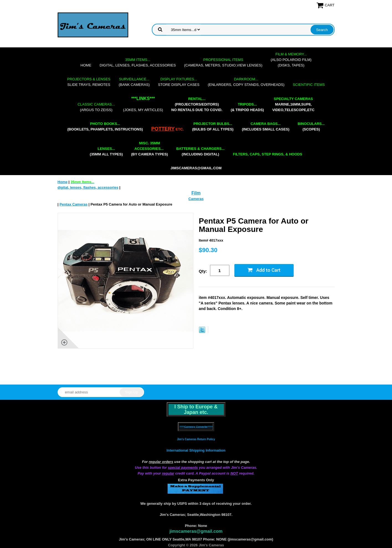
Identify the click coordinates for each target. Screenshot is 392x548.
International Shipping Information (196, 450)
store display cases (179, 82)
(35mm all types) (106, 151)
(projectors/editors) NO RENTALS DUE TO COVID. (197, 104)
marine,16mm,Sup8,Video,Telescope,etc (293, 104)
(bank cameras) (134, 82)
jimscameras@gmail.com (196, 168)
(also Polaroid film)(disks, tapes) (291, 60)
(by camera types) (149, 149)
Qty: (203, 271)
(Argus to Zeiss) (96, 107)
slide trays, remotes (89, 82)
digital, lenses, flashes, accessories (138, 62)
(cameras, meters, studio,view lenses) (223, 62)
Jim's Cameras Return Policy (196, 439)
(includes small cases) (266, 126)
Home (86, 65)
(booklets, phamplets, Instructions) (105, 126)
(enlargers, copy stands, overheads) (246, 82)
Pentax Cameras (74, 204)
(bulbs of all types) (213, 126)
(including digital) (200, 151)
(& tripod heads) (247, 107)
